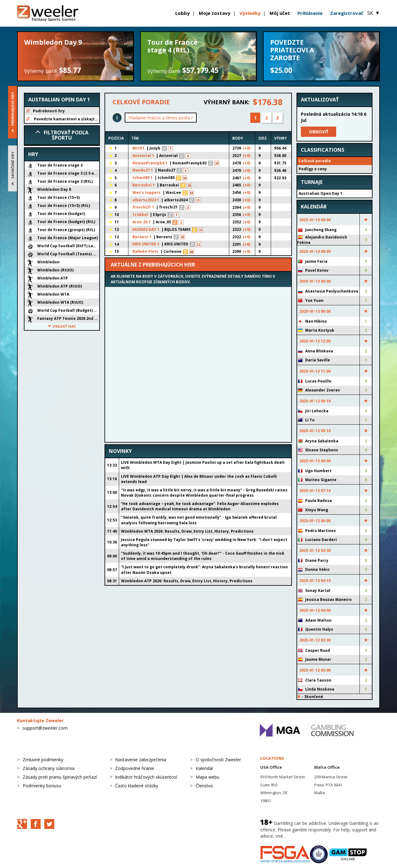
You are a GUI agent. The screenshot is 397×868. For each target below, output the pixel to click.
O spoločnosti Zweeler (218, 760)
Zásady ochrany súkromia (49, 768)
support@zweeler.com (45, 728)
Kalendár (205, 768)
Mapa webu (207, 777)
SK (374, 13)
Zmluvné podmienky (43, 760)
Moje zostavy (215, 13)
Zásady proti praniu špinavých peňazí (60, 777)
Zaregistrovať (347, 13)
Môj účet (280, 13)
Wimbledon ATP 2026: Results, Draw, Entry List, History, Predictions (187, 581)
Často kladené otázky (137, 786)
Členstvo (204, 786)
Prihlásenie (310, 13)
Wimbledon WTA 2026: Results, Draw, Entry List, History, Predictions (187, 531)
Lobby (183, 13)
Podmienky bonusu (42, 786)
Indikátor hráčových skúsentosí (146, 777)
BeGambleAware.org (307, 836)
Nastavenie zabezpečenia (141, 760)
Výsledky (250, 13)
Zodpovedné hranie (135, 768)
